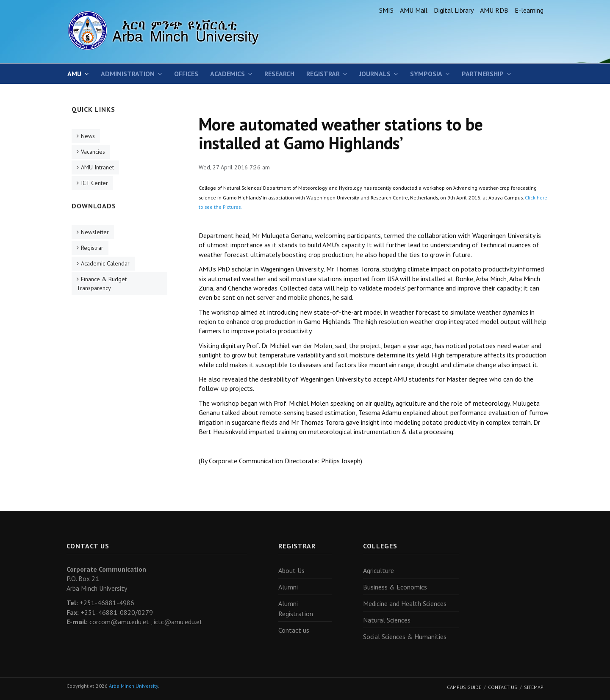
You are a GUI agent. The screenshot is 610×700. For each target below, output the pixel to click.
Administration (128, 74)
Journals (375, 74)
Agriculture (378, 570)
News (88, 136)
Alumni (288, 587)
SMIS (386, 10)
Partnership (483, 74)
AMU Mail (414, 10)
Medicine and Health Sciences (405, 603)
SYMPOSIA (426, 74)
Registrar (323, 74)
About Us (291, 570)
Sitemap (534, 687)
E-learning (529, 10)
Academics (227, 74)
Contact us (294, 630)
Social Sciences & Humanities (405, 636)
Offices (186, 74)
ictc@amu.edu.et (178, 622)
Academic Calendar (105, 263)
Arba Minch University (133, 686)
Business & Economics (395, 587)
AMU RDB (494, 10)
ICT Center (94, 183)
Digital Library (454, 10)
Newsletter (95, 232)
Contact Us (503, 687)
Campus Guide (464, 687)
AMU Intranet (97, 167)
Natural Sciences (387, 620)
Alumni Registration (296, 609)
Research (279, 74)
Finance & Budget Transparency (102, 284)
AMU (74, 74)
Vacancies (93, 152)
